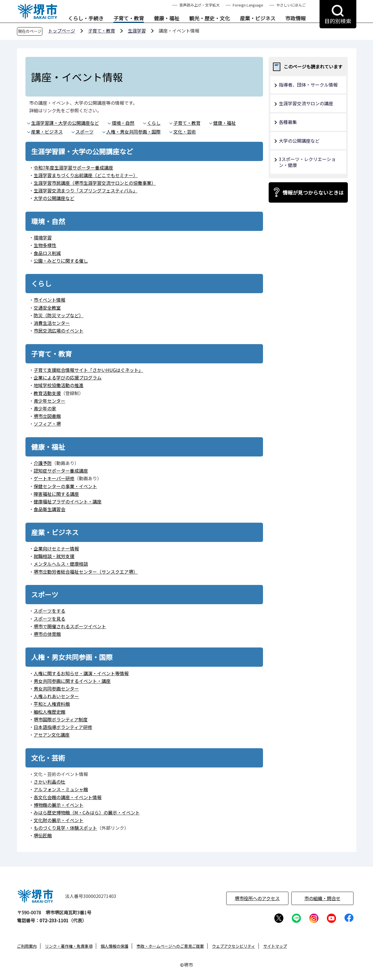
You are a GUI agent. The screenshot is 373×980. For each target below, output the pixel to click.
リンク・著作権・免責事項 (69, 946)
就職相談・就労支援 (54, 556)
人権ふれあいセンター (56, 696)
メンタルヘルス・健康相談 (61, 564)
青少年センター (49, 401)
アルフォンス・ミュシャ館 (61, 789)
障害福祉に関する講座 (56, 494)
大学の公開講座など (54, 198)
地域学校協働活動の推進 (59, 385)
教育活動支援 (47, 393)
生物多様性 (45, 245)
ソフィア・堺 (47, 424)
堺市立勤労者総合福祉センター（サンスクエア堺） (86, 572)
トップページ (62, 31)
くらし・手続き (86, 18)
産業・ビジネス (258, 18)
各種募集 (288, 122)
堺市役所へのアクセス (257, 898)
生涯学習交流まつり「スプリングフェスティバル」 (86, 190)
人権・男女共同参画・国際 (133, 132)
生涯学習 (137, 31)
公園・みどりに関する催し (61, 261)
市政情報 (296, 18)
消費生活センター (52, 323)
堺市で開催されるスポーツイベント (70, 626)
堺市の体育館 (47, 634)
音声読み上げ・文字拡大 (200, 5)
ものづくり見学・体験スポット (65, 828)
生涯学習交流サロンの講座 (306, 103)
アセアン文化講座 (52, 735)
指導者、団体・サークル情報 (308, 85)
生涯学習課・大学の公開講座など (65, 123)
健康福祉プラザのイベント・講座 (68, 501)
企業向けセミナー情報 (56, 548)
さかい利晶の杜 (49, 782)
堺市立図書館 (47, 416)
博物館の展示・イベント (59, 805)
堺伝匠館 (43, 835)
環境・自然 (123, 123)
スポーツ (85, 132)
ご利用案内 (27, 946)
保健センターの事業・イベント (65, 486)
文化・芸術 (185, 132)
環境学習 (43, 237)
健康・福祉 (167, 18)
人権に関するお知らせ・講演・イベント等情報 (81, 673)
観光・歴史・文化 (210, 18)
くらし (154, 123)
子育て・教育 (129, 18)
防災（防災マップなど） (59, 315)
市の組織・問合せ (322, 898)
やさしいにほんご (291, 5)
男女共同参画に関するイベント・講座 (72, 681)
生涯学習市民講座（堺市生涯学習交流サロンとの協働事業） (95, 183)
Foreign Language (248, 5)
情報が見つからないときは (313, 192)
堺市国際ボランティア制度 (61, 719)
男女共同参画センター (56, 689)
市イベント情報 (49, 300)
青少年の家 (45, 408)
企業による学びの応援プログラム (68, 378)
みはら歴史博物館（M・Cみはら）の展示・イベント (87, 812)
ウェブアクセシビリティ (234, 946)
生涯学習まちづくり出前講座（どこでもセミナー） (86, 175)
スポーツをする (49, 611)
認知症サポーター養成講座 (61, 471)
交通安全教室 (47, 308)
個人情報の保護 (115, 946)
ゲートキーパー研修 (54, 478)
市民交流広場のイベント (59, 331)
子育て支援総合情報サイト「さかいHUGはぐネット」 (88, 370)
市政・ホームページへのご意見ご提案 (170, 946)
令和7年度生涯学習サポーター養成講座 (73, 168)
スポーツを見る (49, 619)
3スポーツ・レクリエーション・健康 (307, 162)
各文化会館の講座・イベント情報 (68, 797)
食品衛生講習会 (49, 509)
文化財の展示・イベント (59, 820)
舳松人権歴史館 (49, 712)
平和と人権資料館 (52, 704)
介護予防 (43, 463)
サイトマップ (275, 946)
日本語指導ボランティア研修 (63, 727)
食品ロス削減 (47, 253)
